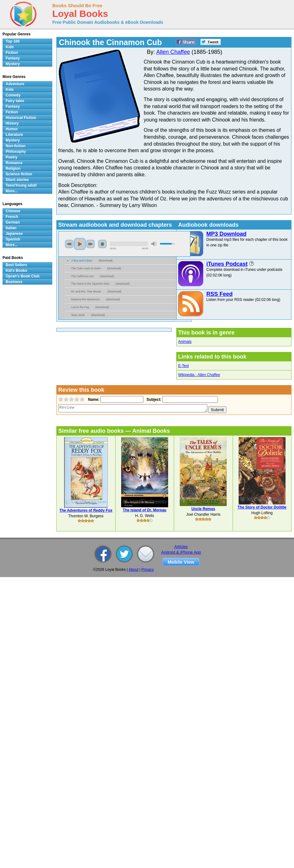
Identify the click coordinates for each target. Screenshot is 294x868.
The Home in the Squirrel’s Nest (90, 284)
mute (154, 244)
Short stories (17, 180)
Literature (14, 135)
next (90, 244)
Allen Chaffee (173, 52)
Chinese (13, 211)
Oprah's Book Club (23, 276)
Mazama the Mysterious (85, 299)
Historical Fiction (21, 118)
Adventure (15, 84)
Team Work (78, 315)
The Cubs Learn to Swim (86, 268)
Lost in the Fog (80, 307)
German (13, 222)
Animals (185, 342)
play (80, 244)
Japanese (14, 234)
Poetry (11, 157)
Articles (181, 547)
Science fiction (19, 174)
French (12, 217)
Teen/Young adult (21, 185)
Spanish (13, 239)
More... (12, 191)
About (134, 570)
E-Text (183, 366)
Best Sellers (16, 265)
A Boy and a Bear (82, 261)
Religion (13, 168)
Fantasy (13, 58)
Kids (10, 47)
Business (14, 282)
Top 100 (13, 41)
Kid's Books (16, 271)
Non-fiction (15, 146)
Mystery (13, 64)
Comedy (13, 95)
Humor (12, 129)
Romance (14, 163)
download (106, 261)
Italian (11, 228)
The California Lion (82, 276)
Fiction (12, 53)
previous (69, 244)
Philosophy (16, 152)
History (12, 123)
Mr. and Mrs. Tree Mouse (86, 292)
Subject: (153, 400)
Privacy (148, 570)
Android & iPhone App (181, 552)
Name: (93, 400)
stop (102, 244)
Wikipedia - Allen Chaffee (199, 375)
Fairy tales (15, 101)
